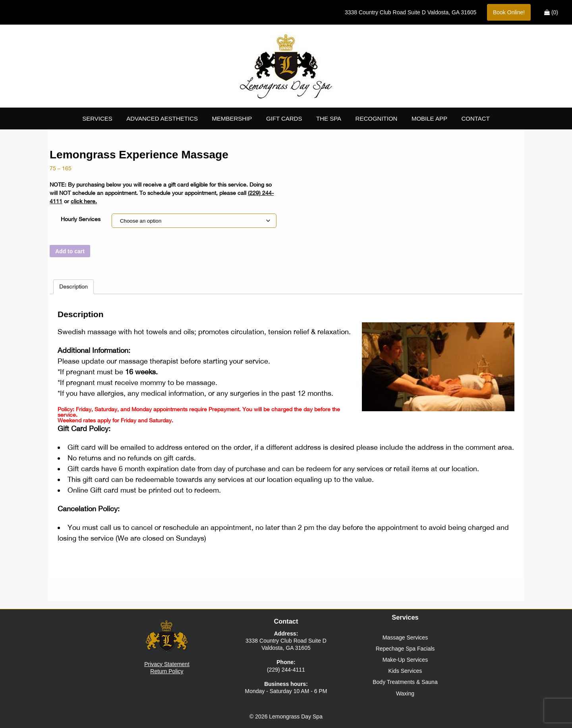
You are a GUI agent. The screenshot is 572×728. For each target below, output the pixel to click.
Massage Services (405, 637)
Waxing (405, 693)
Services (97, 118)
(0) (551, 12)
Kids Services (405, 671)
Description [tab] (73, 287)
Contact (475, 118)
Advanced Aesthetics (162, 118)
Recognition (377, 118)
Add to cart (70, 251)
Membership (232, 118)
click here (83, 201)
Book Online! (509, 12)
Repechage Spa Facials (405, 649)
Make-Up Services (405, 660)
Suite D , (411, 12)
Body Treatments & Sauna (405, 682)
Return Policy (167, 671)
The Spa (329, 118)
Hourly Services (81, 219)
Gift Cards (284, 118)
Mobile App (429, 118)
